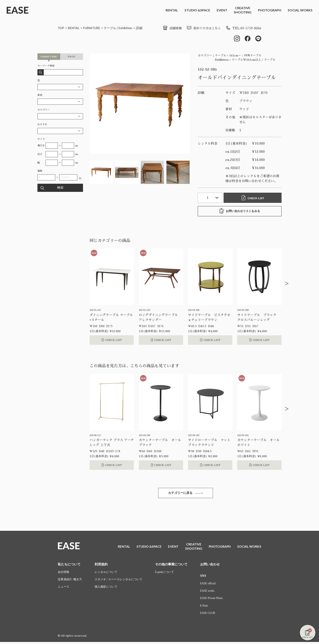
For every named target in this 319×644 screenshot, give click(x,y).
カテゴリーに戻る (186, 494)
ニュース (63, 589)
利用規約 (101, 565)
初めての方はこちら (202, 28)
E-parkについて (165, 573)
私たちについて (69, 565)
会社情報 (63, 573)
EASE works (208, 592)
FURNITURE (93, 28)
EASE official (208, 585)
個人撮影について (106, 589)
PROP (72, 57)
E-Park (204, 607)
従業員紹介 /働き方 (70, 581)
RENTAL (172, 10)
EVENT (222, 10)
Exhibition (129, 28)
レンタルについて (106, 573)
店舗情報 (169, 28)
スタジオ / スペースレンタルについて (119, 581)
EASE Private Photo (212, 600)
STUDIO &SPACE (197, 10)
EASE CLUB (208, 615)
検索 (60, 188)
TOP (61, 28)
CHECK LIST (253, 198)
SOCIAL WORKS (300, 10)
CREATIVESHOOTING (243, 10)
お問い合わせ (210, 565)
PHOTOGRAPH (270, 10)
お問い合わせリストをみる (240, 211)
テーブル (113, 28)
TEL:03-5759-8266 (243, 28)
